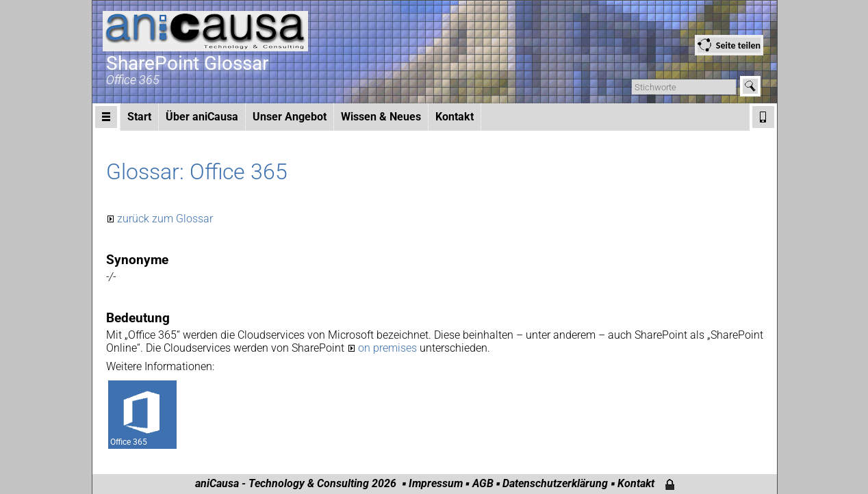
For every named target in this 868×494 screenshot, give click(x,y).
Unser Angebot (290, 117)
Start (139, 117)
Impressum (436, 483)
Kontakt (455, 117)
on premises (389, 348)
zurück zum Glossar (165, 219)
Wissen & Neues (381, 117)
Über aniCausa (202, 117)
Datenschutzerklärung (555, 483)
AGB (483, 483)
